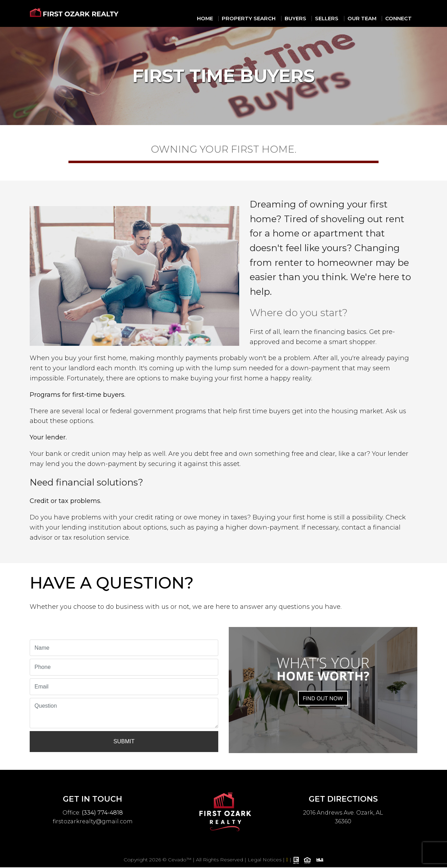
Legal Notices (265, 861)
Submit (124, 739)
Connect (401, 17)
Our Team (368, 17)
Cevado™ (180, 861)
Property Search (265, 17)
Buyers (307, 17)
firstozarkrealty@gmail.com (93, 819)
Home (225, 17)
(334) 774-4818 (102, 810)
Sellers (336, 17)
